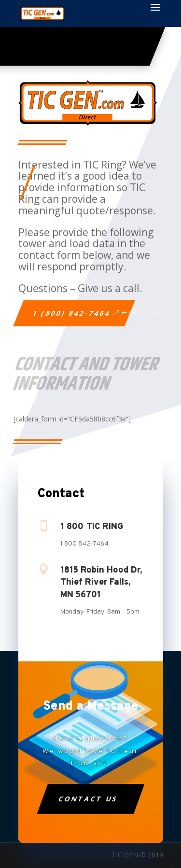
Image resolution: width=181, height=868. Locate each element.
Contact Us (88, 799)
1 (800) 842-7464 (72, 313)
